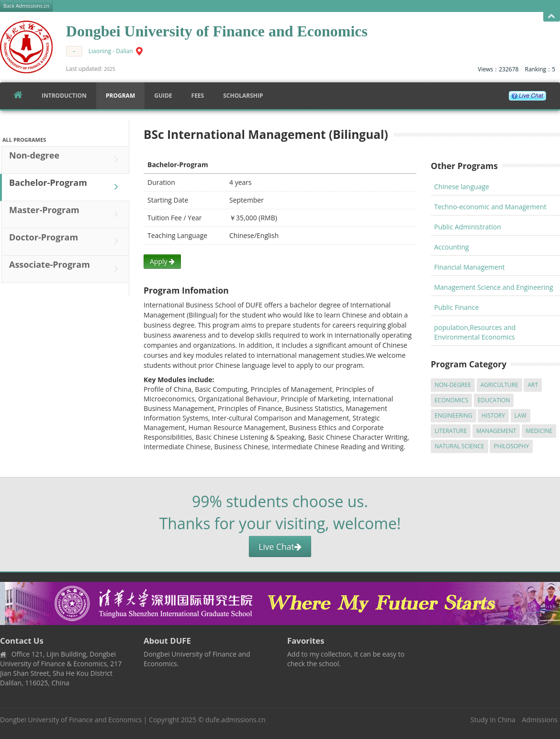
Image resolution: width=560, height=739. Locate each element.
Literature (451, 431)
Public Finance (456, 307)
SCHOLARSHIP (243, 96)
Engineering (454, 415)
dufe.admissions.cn (235, 720)
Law (521, 415)
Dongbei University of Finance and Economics (71, 720)
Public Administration (468, 227)
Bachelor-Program (66, 187)
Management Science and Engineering (494, 287)
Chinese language (462, 187)
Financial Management (470, 267)
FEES (198, 96)
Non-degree (66, 159)
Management (496, 431)
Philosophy (511, 446)
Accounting (452, 247)
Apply (162, 261)
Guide (163, 96)
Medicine (539, 431)
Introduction (64, 96)
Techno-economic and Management (490, 207)
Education (494, 400)
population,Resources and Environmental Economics (475, 332)
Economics (451, 400)
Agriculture (499, 385)
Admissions (540, 720)
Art (533, 385)
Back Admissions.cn (26, 6)
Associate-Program (66, 269)
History (493, 415)
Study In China (493, 720)
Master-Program (66, 214)
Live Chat (280, 546)
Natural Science (459, 446)
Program (120, 96)
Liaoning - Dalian (111, 51)
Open (552, 17)
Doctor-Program (66, 241)
